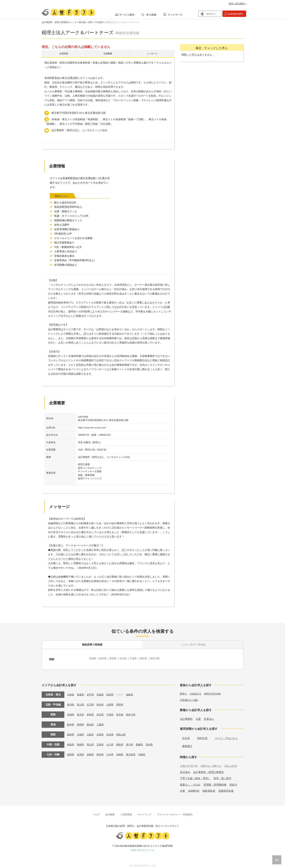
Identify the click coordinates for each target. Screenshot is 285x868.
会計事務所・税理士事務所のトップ (59, 22)
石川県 (92, 702)
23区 (90, 22)
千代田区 (99, 22)
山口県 (112, 742)
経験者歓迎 (209, 788)
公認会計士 (196, 691)
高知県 (154, 742)
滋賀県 (71, 732)
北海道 (71, 692)
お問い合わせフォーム (142, 848)
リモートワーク (189, 763)
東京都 (82, 22)
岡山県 (92, 742)
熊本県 (102, 752)
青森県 (81, 692)
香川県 (133, 742)
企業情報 (64, 54)
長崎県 (92, 752)
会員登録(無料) (235, 14)
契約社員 (202, 736)
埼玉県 (126, 659)
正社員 (186, 736)
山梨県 (112, 702)
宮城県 (102, 692)
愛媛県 (143, 742)
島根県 (81, 742)
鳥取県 (71, 742)
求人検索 (151, 15)
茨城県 (93, 659)
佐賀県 (81, 752)
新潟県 (71, 702)
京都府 (81, 732)
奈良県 (112, 732)
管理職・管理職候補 (215, 782)
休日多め (185, 770)
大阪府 (92, 732)
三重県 (102, 722)
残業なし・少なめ (190, 782)
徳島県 (123, 742)
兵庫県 (102, 732)
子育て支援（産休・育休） (195, 776)
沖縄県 (146, 752)
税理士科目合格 (214, 691)
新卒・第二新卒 (222, 776)
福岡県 (71, 752)
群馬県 (115, 659)
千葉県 (137, 659)
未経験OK (194, 788)
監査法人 (209, 717)
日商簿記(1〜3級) (190, 698)
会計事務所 (186, 717)
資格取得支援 (226, 788)
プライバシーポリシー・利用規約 (175, 812)
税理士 (184, 691)
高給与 (233, 782)
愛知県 (92, 722)
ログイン (211, 14)
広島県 (102, 742)
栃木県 (104, 659)
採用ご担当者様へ (237, 4)
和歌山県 (124, 732)
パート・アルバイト (226, 736)
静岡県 (81, 722)
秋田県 (112, 692)
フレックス (231, 763)
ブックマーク (175, 15)
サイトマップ (144, 812)
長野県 (123, 702)
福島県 (133, 692)
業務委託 (187, 744)
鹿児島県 (134, 752)
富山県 (81, 702)
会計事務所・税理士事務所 (208, 770)
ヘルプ (96, 812)
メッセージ (152, 54)
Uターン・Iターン (211, 763)
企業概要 (108, 54)
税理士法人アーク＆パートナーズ (123, 22)
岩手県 (92, 692)
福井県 (102, 702)
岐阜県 (71, 722)
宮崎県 (123, 752)
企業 (198, 717)
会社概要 (110, 812)
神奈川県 (159, 659)
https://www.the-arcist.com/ (92, 429)
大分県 (112, 752)
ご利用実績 (126, 812)
